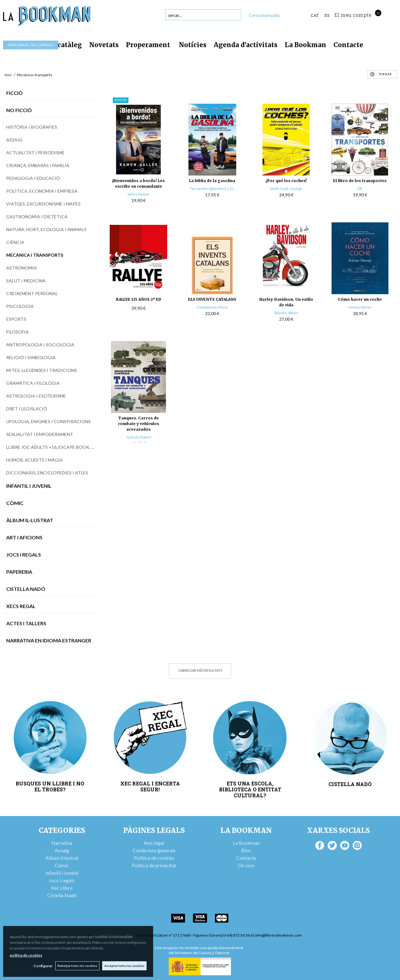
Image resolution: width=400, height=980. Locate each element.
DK (360, 188)
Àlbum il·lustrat (62, 858)
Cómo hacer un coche (360, 299)
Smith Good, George (286, 188)
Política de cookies (154, 858)
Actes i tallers (26, 623)
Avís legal (154, 843)
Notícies (193, 45)
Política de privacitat (154, 865)
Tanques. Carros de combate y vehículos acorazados (138, 424)
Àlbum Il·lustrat (30, 520)
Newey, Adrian (360, 307)
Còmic (15, 503)
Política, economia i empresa (42, 191)
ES (327, 15)
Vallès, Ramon (138, 194)
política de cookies (26, 955)
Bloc (246, 850)
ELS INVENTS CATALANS (212, 299)
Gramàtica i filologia (33, 383)
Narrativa (62, 843)
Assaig (14, 140)
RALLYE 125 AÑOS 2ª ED (139, 299)
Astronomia (22, 268)
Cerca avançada (264, 15)
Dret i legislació (27, 409)
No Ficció (19, 110)
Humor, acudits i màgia (35, 460)
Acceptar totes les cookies (124, 966)
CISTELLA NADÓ (350, 784)
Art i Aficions (24, 537)
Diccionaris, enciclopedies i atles (47, 473)
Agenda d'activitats (246, 45)
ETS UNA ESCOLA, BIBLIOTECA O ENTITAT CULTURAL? (250, 789)
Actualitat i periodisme (35, 153)
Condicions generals (154, 850)
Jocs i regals (62, 880)
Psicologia (20, 306)
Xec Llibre (62, 888)
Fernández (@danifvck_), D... (212, 188)
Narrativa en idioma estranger (49, 640)
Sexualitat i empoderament (40, 434)
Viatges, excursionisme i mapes (43, 204)
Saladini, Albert (286, 313)
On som (246, 865)
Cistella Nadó (26, 589)
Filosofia (17, 332)
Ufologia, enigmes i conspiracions (48, 421)
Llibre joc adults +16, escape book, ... (50, 447)
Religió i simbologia (31, 357)
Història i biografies (32, 127)
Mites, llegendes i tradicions (42, 370)
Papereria (19, 572)
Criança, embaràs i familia (38, 165)
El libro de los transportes (360, 181)
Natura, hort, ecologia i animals (46, 229)
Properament (149, 45)
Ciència (15, 242)
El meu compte (353, 15)
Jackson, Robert (139, 437)
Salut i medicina (26, 281)
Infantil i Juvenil (29, 486)
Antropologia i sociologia (40, 345)
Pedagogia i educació (33, 178)
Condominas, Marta (212, 307)
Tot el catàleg (59, 45)
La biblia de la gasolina (212, 181)
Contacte (348, 45)
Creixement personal (32, 293)
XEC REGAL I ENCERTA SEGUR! (150, 786)
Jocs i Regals (24, 554)
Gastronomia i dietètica (37, 217)
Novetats (104, 45)
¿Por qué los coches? (286, 181)
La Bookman (305, 45)
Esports (16, 319)
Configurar (42, 966)
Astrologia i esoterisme (36, 396)
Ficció (15, 93)
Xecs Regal (21, 606)
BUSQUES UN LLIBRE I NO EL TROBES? (50, 786)
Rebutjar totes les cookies (77, 966)
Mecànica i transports (35, 255)
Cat (315, 15)
